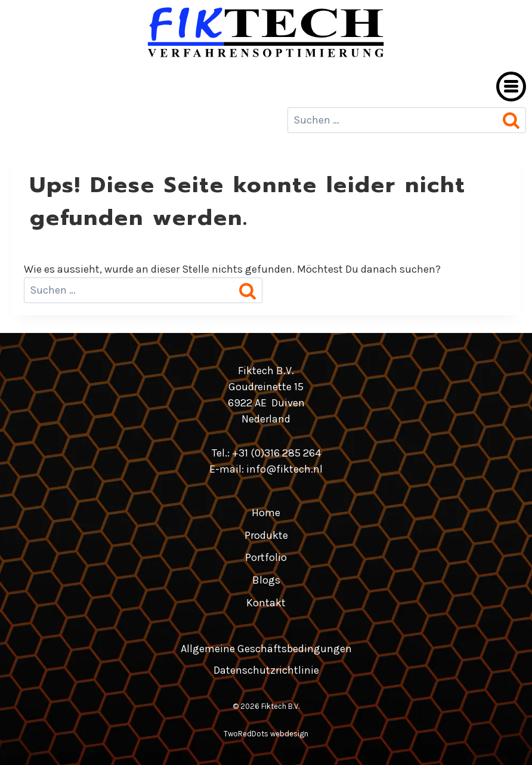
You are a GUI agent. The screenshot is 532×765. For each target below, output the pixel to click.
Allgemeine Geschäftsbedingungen (266, 649)
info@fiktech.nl (284, 469)
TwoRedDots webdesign (266, 734)
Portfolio (266, 557)
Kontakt (266, 603)
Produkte (266, 535)
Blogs (266, 580)
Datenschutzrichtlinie (266, 670)
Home (266, 513)
